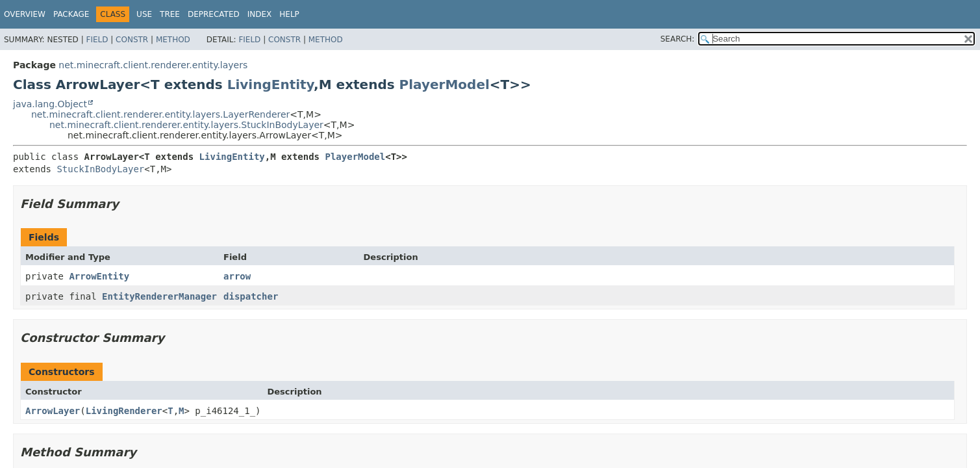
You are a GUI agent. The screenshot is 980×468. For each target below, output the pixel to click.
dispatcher (251, 296)
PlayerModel (445, 84)
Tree (170, 14)
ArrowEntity (99, 276)
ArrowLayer (53, 411)
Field (97, 40)
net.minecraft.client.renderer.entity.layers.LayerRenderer (160, 114)
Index (260, 14)
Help (289, 14)
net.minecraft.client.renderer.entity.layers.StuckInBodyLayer (186, 125)
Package (71, 14)
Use (144, 14)
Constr (132, 40)
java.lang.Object (50, 104)
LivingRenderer (124, 411)
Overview (25, 14)
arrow (237, 276)
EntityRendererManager (159, 296)
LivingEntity (270, 84)
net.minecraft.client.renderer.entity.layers (153, 65)
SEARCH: (678, 39)
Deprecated (214, 14)
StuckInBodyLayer (100, 169)
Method (173, 40)
